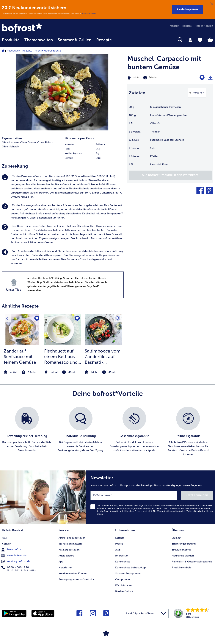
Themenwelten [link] (39, 40)
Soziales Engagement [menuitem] (128, 574)
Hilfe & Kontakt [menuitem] (204, 26)
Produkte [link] (11, 40)
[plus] (210, 93)
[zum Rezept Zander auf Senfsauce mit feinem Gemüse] (22, 330)
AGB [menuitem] (118, 550)
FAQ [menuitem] (4, 538)
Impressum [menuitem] (122, 556)
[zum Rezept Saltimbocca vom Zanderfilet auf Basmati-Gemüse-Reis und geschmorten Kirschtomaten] (103, 330)
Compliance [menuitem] (123, 580)
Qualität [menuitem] (176, 538)
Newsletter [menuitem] (65, 568)
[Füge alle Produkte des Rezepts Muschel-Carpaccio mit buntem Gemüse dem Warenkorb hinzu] (170, 175)
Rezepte (27, 51)
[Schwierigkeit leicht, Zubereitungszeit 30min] (155, 78)
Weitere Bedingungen (89, 13)
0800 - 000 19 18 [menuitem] (15, 567)
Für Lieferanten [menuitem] (124, 585)
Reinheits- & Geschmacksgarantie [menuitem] (192, 562)
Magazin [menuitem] (175, 26)
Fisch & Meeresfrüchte (48, 51)
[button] (187, 9)
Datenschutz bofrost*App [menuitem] (130, 568)
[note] (22, 372)
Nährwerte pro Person (80, 138)
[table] (170, 138)
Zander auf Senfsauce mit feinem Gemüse (20, 357)
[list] (107, 432)
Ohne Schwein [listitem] (11, 147)
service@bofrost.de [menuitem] (16, 562)
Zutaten (137, 93)
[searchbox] (119, 40)
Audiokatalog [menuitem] (66, 556)
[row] (94, 145)
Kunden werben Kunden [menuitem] (73, 574)
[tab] (190, 40)
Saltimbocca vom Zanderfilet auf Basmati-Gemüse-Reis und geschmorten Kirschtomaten (103, 357)
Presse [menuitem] (119, 544)
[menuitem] (11, 42)
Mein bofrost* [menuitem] (13, 550)
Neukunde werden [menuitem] (183, 556)
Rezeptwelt (13, 51)
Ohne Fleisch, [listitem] (45, 142)
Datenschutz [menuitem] (123, 562)
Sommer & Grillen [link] (74, 40)
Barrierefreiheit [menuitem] (124, 591)
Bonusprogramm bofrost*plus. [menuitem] (77, 580)
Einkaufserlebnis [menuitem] (181, 550)
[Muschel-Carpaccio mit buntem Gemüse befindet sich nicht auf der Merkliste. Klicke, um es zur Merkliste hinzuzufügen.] (202, 78)
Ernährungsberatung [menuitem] (184, 544)
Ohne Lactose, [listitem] (11, 142)
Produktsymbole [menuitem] (182, 568)
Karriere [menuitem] (187, 26)
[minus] (184, 93)
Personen (198, 93)
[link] (34, 29)
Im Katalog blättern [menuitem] (70, 544)
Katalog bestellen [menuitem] (69, 550)
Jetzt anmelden (197, 495)
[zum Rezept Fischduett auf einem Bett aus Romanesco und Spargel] (63, 330)
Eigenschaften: (12, 138)
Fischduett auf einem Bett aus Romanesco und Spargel (61, 357)
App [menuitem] (61, 562)
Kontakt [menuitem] (7, 544)
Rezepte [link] (104, 40)
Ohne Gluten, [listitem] (28, 142)
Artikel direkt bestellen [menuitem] (72, 538)
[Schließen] (212, 4)
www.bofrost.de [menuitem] (14, 556)
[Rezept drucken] (210, 78)
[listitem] (63, 187)
